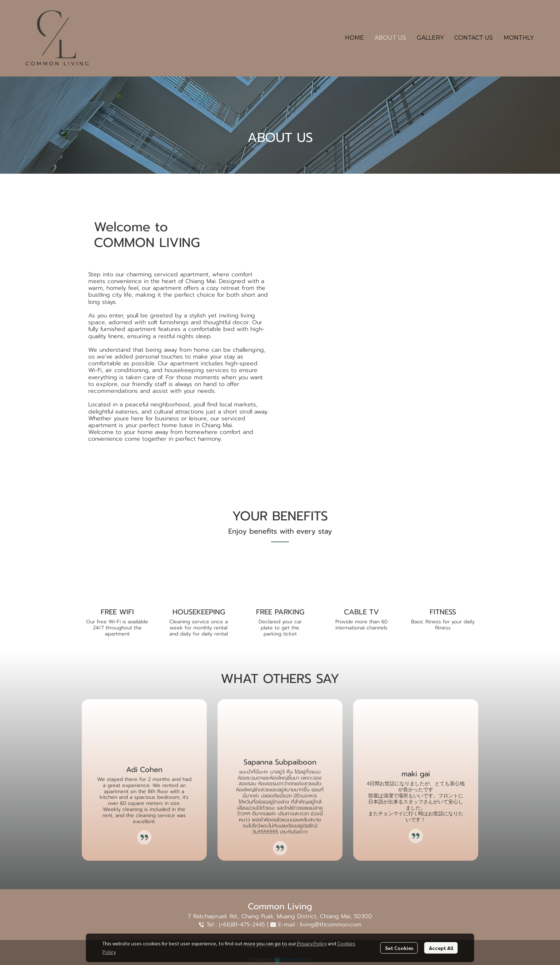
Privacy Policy (312, 943)
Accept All (441, 948)
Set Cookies (399, 948)
